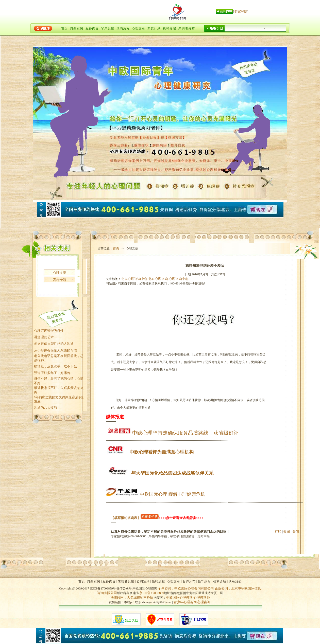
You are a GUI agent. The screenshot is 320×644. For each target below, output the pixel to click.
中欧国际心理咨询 (179, 597)
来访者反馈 (126, 581)
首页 (64, 28)
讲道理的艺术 (44, 337)
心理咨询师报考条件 (49, 330)
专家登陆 (241, 12)
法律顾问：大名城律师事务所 (132, 597)
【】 (126, 518)
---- (174, 518)
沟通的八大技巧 (46, 408)
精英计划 (154, 28)
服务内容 (92, 28)
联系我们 (235, 581)
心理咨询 (204, 602)
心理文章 (139, 28)
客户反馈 (108, 28)
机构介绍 (170, 28)
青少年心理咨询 (185, 602)
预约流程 (123, 28)
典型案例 (77, 28)
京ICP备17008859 (151, 593)
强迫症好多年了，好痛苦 (52, 373)
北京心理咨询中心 (134, 279)
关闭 (296, 532)
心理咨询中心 (179, 279)
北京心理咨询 (158, 279)
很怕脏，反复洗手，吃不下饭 (55, 366)
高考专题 (60, 280)
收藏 (287, 532)
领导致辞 (204, 581)
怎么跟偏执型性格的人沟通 (54, 344)
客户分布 (189, 581)
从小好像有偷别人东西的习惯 (55, 350)
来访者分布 (187, 28)
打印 (278, 532)
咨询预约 (143, 581)
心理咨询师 (202, 597)
